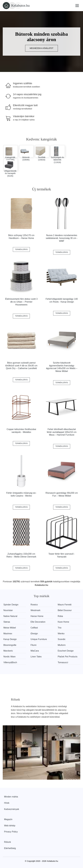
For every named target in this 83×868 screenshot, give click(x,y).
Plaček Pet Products (68, 657)
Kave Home (63, 622)
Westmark (35, 610)
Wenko (61, 634)
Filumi (33, 645)
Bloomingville (10, 645)
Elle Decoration (38, 622)
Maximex (8, 634)
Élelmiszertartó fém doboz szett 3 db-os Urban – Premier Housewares (21, 302)
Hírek (7, 803)
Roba (60, 616)
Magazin (8, 819)
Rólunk (8, 842)
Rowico (34, 605)
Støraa (7, 622)
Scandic (62, 639)
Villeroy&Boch (10, 662)
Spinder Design (11, 605)
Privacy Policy (11, 832)
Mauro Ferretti (65, 605)
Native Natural (10, 616)
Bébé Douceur (65, 610)
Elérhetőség (10, 848)
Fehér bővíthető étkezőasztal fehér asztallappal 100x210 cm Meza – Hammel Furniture (62, 432)
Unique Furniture (39, 639)
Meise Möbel (10, 628)
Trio (60, 628)
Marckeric (8, 651)
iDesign (34, 634)
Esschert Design (66, 651)
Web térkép (10, 826)
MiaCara (35, 651)
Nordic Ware (9, 657)
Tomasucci (63, 662)
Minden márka (11, 797)
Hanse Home (37, 616)
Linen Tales (36, 657)
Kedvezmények (12, 809)
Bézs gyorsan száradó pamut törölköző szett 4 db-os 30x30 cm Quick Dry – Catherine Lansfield (21, 366)
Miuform (62, 645)
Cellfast (34, 628)
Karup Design (10, 639)
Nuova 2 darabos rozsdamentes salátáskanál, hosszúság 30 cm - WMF (62, 238)
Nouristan (8, 610)
